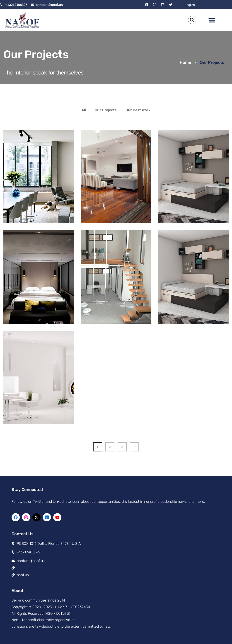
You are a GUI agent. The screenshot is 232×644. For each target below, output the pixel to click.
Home (186, 62)
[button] (212, 20)
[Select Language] (206, 5)
